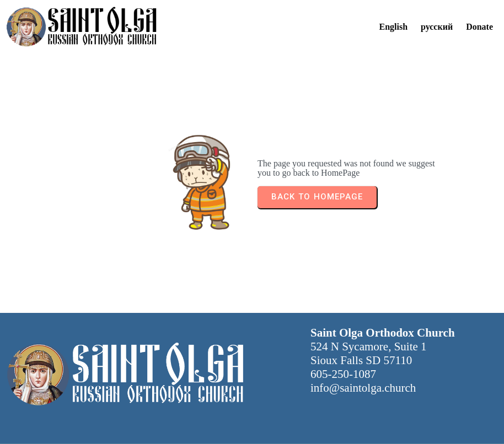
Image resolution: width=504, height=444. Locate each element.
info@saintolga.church (363, 388)
